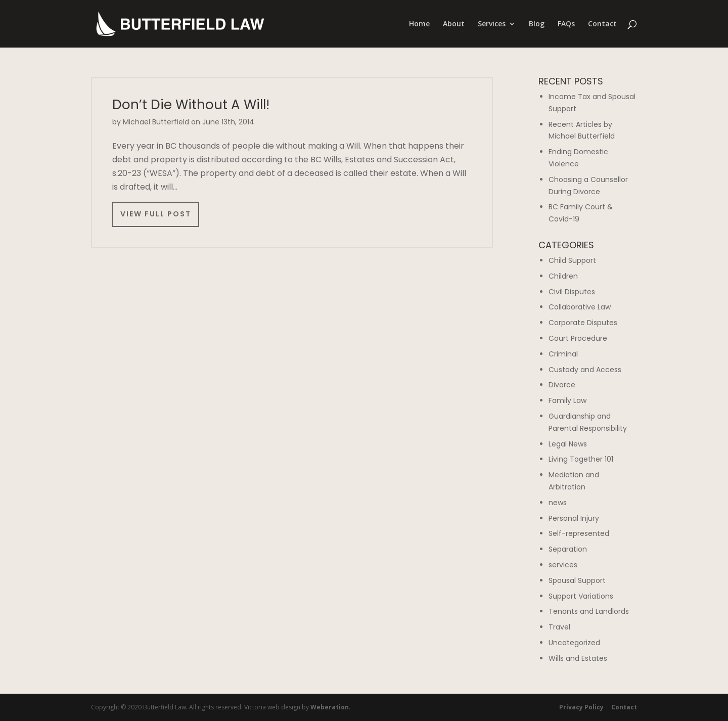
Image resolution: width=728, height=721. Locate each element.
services (563, 565)
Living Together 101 (581, 459)
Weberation (330, 707)
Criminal (563, 354)
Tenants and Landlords (589, 611)
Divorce (562, 385)
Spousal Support (577, 580)
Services (492, 24)
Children (563, 276)
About (454, 24)
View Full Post (156, 214)
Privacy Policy (581, 707)
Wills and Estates (578, 658)
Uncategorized (574, 643)
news (558, 503)
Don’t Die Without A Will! (191, 105)
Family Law (567, 400)
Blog (537, 24)
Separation (568, 549)
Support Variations (581, 596)
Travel (559, 627)
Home (419, 24)
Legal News (568, 444)
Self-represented (579, 533)
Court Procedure (578, 338)
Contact (602, 24)
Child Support (572, 260)
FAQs (566, 24)
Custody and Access (585, 370)
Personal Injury (574, 518)
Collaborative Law (580, 307)
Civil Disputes (572, 292)
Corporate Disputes (583, 323)
